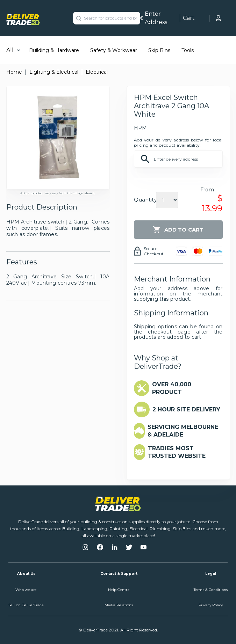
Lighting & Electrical (54, 72)
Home (14, 72)
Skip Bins (159, 50)
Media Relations (119, 605)
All (10, 50)
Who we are (26, 590)
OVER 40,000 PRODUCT (172, 388)
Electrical (97, 72)
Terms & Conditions (211, 590)
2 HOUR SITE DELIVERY (186, 409)
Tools (188, 50)
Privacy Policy (210, 605)
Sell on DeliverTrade (26, 605)
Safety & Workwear (114, 50)
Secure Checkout (154, 251)
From (207, 190)
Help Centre (119, 590)
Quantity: (146, 200)
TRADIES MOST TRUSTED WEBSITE (177, 452)
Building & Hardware (54, 50)
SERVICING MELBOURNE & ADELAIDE (183, 431)
